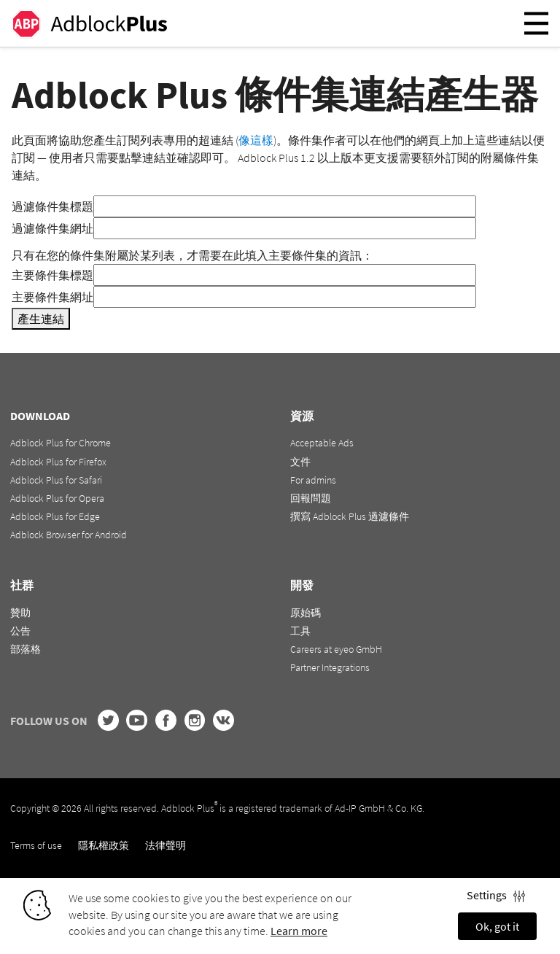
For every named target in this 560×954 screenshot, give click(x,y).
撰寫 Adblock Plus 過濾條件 (350, 516)
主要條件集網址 (52, 297)
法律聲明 (166, 845)
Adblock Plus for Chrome (61, 443)
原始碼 (306, 613)
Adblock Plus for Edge (55, 516)
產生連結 (41, 319)
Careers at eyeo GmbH (336, 649)
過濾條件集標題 (52, 206)
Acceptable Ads (322, 443)
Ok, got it (497, 926)
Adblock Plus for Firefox (58, 462)
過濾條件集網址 (52, 228)
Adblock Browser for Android (69, 535)
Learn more (299, 931)
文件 (300, 462)
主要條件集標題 (52, 275)
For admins (313, 480)
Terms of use (36, 845)
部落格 (26, 649)
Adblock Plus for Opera (57, 498)
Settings (496, 895)
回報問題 (311, 498)
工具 (300, 631)
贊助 (20, 613)
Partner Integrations (330, 667)
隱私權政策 (104, 845)
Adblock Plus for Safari (56, 480)
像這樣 (256, 140)
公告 (20, 631)
